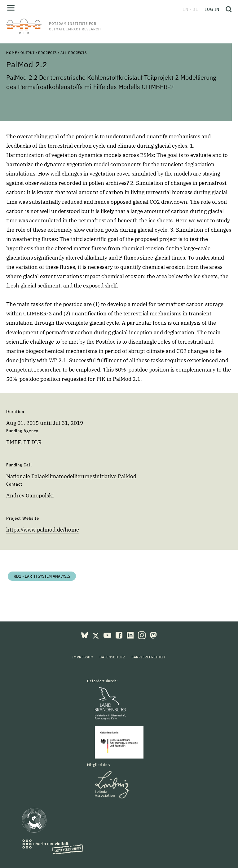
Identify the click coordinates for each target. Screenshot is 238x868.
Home (11, 53)
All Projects (74, 53)
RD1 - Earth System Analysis (42, 576)
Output (28, 53)
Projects (47, 53)
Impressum (83, 657)
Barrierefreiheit (149, 657)
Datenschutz (112, 657)
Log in (212, 9)
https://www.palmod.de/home (43, 530)
